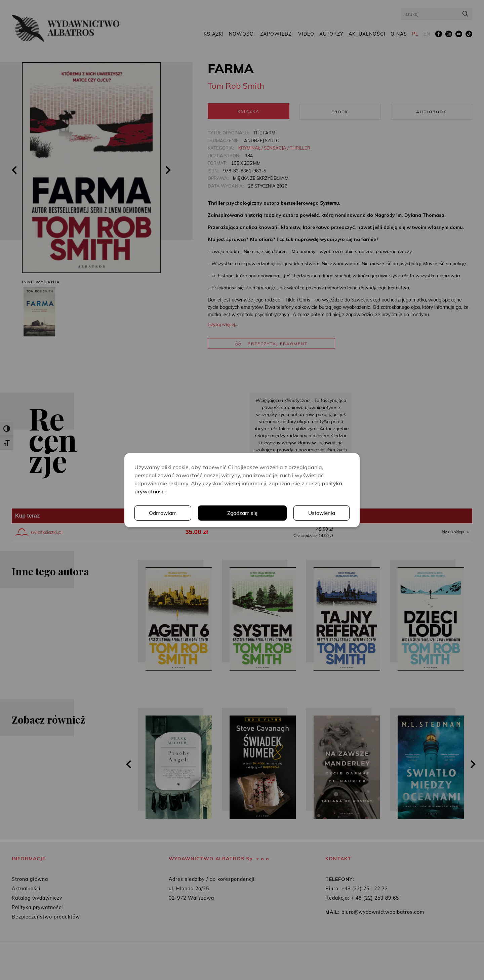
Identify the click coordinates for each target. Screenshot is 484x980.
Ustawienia (257, 513)
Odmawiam (321, 513)
